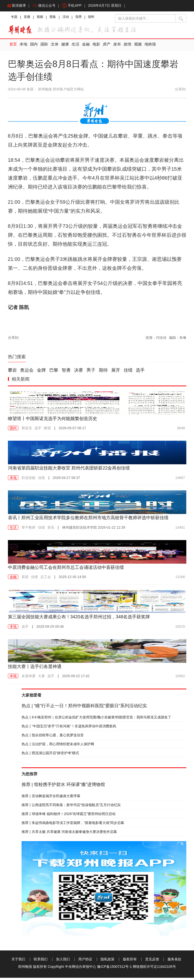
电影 (96, 47)
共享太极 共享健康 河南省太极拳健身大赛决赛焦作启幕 (69, 834)
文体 (55, 47)
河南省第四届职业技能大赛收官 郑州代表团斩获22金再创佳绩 (76, 470)
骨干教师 (28, 529)
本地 (24, 47)
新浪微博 (17, 6)
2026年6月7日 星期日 (108, 6)
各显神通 (28, 678)
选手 (140, 372)
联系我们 (41, 961)
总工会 (46, 579)
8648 (181, 430)
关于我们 (18, 961)
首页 (13, 47)
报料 (98, 19)
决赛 (79, 372)
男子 (91, 372)
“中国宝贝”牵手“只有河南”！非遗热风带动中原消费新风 (69, 728)
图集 (56, 19)
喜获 (25, 579)
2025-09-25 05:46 (50, 628)
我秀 (84, 19)
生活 (76, 47)
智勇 (66, 372)
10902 (180, 678)
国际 (44, 47)
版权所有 (130, 961)
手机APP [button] (74, 6)
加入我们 (63, 961)
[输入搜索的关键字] (145, 19)
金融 (86, 47)
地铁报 (150, 47)
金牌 (41, 372)
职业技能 (28, 480)
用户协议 (85, 961)
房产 (107, 47)
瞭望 (47, 430)
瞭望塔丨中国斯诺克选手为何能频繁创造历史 (57, 420)
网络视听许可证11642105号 (154, 969)
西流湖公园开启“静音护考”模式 (50, 755)
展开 (116, 372)
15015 (180, 628)
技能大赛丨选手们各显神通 (38, 668)
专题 (15, 19)
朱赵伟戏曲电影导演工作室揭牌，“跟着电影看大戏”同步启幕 (73, 825)
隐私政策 (108, 961)
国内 (34, 47)
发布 (117, 47)
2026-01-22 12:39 (94, 529)
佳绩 (128, 372)
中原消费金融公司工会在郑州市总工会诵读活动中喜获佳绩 (72, 569)
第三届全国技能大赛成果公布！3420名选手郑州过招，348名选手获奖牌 (87, 619)
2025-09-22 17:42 (76, 678)
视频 (43, 19)
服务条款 (174, 961)
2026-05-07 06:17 (72, 430)
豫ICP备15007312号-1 (114, 969)
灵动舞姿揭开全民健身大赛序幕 (51, 798)
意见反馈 (152, 961)
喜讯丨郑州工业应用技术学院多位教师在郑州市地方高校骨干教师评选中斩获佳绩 (97, 520)
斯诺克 (27, 430)
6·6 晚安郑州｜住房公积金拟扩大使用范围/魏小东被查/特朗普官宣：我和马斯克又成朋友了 (97, 719)
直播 (29, 19)
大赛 (41, 678)
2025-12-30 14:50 (72, 579)
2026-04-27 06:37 (67, 480)
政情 (128, 47)
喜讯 (51, 529)
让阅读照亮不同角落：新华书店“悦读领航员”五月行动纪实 (71, 807)
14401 (180, 529)
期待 (103, 372)
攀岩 (12, 372)
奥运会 (27, 372)
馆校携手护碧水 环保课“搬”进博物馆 (63, 787)
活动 (70, 19)
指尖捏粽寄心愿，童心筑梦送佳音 (53, 737)
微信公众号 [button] (45, 6)
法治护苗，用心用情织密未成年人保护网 (58, 746)
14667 (180, 480)
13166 (180, 579)
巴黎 (54, 372)
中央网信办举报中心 (81, 969)
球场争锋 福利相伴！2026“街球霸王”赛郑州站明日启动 (69, 816)
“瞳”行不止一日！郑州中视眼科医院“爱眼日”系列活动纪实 (84, 708)
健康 (65, 47)
